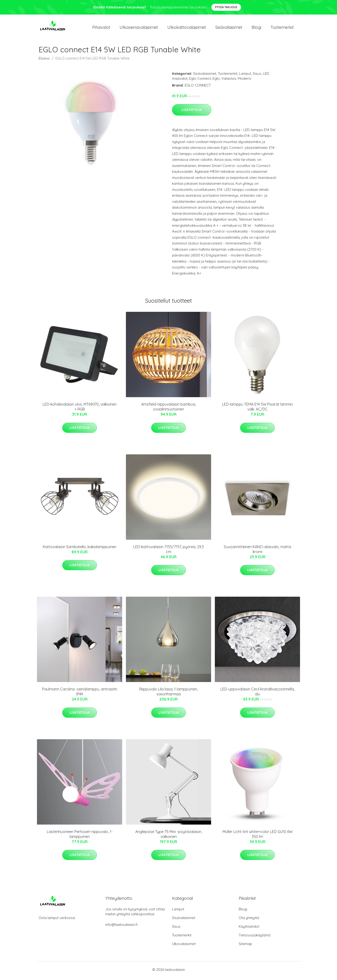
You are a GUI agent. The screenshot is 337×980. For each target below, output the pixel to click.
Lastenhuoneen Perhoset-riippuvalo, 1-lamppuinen (80, 836)
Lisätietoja (192, 112)
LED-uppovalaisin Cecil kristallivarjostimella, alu (258, 694)
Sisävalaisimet (229, 28)
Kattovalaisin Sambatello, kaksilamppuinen (80, 549)
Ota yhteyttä (249, 920)
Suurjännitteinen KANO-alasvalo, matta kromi (257, 552)
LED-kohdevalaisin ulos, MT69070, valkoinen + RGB (80, 409)
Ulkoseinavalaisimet (139, 28)
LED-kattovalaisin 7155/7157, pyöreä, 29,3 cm (169, 552)
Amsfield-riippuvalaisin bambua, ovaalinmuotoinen (168, 409)
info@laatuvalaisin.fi (121, 927)
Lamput (245, 76)
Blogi (256, 28)
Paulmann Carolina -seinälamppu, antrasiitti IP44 (80, 694)
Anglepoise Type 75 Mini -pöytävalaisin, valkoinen (169, 836)
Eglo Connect (200, 81)
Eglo (216, 81)
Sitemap (245, 946)
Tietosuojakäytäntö (255, 937)
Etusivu (44, 61)
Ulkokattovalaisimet (187, 28)
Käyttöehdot (249, 929)
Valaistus (229, 81)
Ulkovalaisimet (184, 946)
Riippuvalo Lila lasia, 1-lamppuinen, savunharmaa (168, 694)
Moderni (244, 81)
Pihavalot (101, 28)
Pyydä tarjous (226, 7)
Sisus (257, 76)
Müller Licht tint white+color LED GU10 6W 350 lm (258, 836)
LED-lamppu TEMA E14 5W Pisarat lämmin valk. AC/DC (257, 409)
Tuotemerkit (282, 28)
